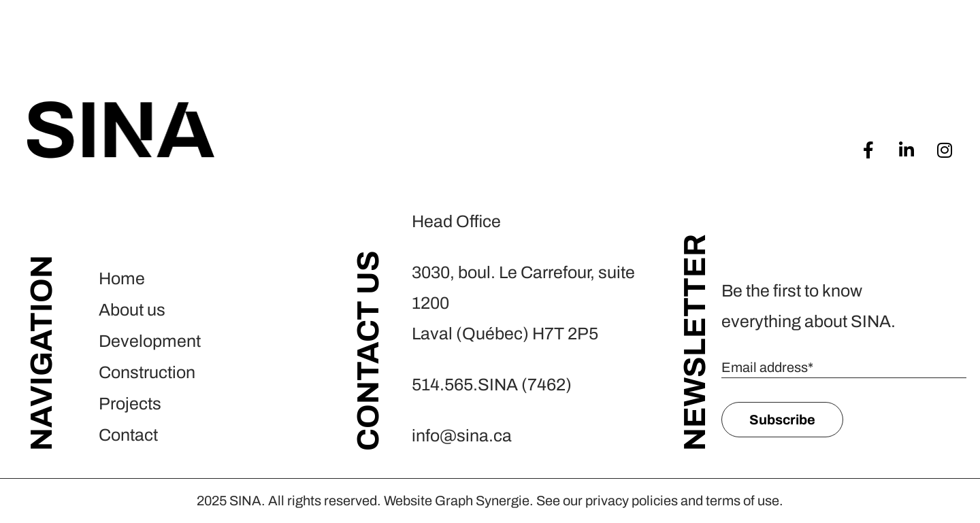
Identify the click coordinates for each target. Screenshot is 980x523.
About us (132, 310)
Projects (130, 404)
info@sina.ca (462, 436)
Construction (147, 372)
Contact (128, 435)
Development (150, 341)
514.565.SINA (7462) (492, 385)
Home (122, 279)
